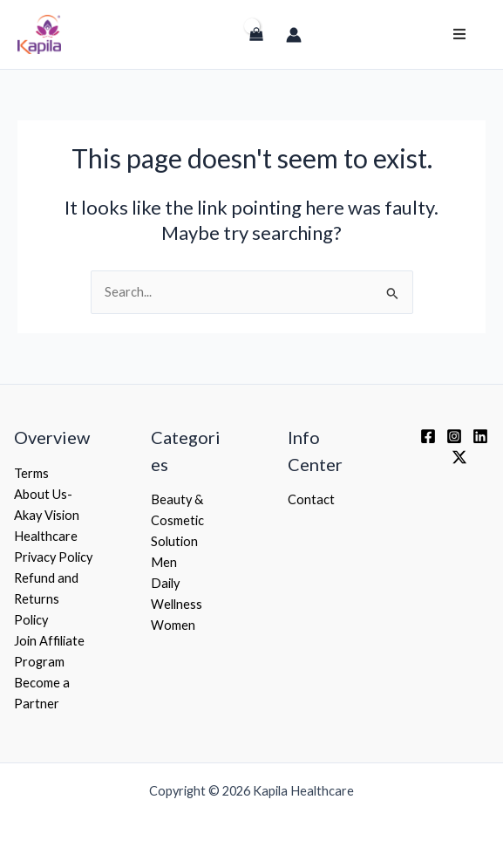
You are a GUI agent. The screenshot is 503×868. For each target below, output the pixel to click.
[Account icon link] (294, 35)
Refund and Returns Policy (46, 599)
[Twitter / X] (459, 457)
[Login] (218, 42)
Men (164, 562)
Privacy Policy (53, 557)
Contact (311, 499)
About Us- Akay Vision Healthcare (47, 515)
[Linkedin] (480, 436)
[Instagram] (454, 436)
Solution (174, 541)
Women (173, 625)
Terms (31, 473)
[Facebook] (428, 436)
